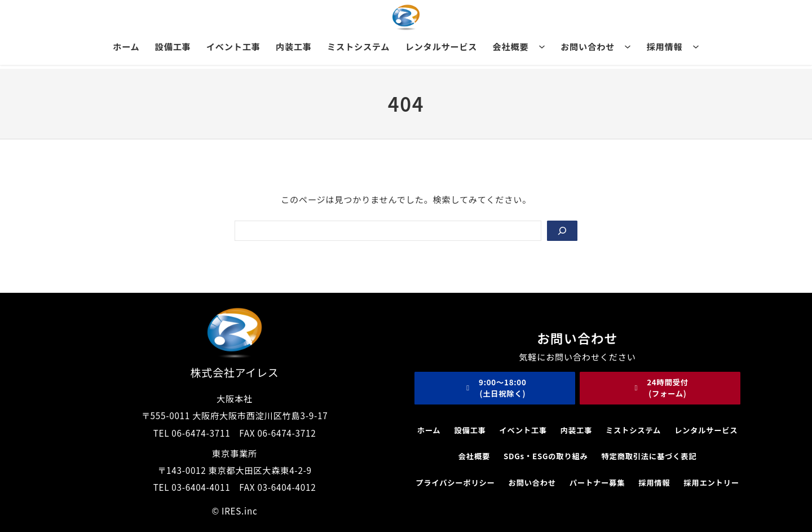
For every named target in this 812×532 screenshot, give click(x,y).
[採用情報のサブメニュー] (696, 46)
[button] (495, 388)
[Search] (562, 231)
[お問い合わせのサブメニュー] (628, 46)
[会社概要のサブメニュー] (542, 46)
